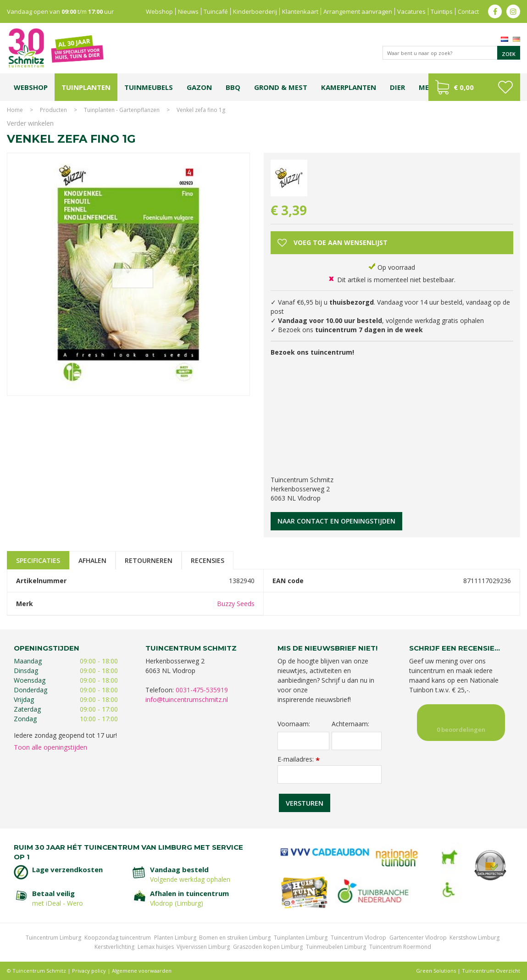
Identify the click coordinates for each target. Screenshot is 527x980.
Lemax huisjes (156, 947)
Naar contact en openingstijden (336, 521)
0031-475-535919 (202, 690)
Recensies (208, 560)
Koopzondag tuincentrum (118, 938)
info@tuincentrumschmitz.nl (187, 699)
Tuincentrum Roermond (400, 947)
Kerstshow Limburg (474, 938)
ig (513, 11)
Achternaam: (350, 724)
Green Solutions (436, 971)
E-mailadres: (299, 759)
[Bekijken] (474, 87)
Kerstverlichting (114, 947)
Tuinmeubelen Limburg (336, 947)
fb (495, 11)
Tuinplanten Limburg (301, 938)
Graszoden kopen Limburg (268, 947)
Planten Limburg (175, 938)
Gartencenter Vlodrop (418, 938)
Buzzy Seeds (236, 604)
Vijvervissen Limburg (203, 947)
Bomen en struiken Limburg (235, 938)
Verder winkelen (30, 123)
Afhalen (92, 560)
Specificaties (38, 560)
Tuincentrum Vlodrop (358, 938)
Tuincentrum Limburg (53, 938)
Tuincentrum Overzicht (491, 971)
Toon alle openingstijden (50, 747)
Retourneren (149, 560)
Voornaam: (294, 724)
